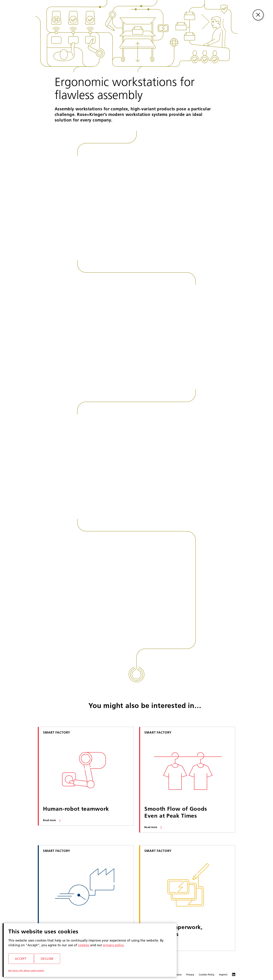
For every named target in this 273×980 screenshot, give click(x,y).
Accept (21, 959)
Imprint (223, 975)
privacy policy (113, 945)
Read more (50, 820)
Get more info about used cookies (26, 970)
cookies (84, 945)
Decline (47, 959)
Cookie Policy (207, 975)
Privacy (190, 975)
